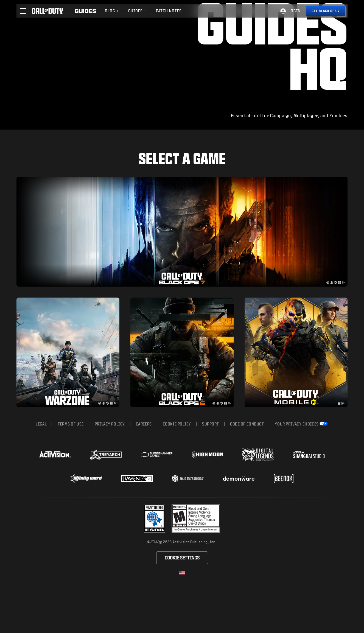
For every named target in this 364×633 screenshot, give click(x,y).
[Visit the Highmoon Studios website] (207, 498)
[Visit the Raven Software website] (137, 522)
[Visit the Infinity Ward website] (86, 522)
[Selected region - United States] (182, 617)
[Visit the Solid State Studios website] (188, 522)
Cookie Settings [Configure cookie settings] (182, 601)
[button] (23, 11)
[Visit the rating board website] (196, 562)
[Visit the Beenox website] (283, 522)
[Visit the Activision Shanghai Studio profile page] (309, 498)
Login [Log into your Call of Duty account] (295, 11)
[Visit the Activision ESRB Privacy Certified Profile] (155, 562)
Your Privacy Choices (297, 468)
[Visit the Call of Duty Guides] (85, 11)
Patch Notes (169, 11)
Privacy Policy (110, 468)
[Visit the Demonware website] (239, 522)
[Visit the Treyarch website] (106, 498)
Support (211, 468)
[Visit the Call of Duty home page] (48, 11)
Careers (144, 468)
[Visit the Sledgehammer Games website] (157, 498)
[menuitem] (112, 11)
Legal (41, 468)
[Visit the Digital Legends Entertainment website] (258, 498)
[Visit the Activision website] (55, 498)
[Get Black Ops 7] (326, 11)
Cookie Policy (177, 468)
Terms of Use (71, 468)
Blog (112, 11)
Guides (137, 11)
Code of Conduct (247, 468)
